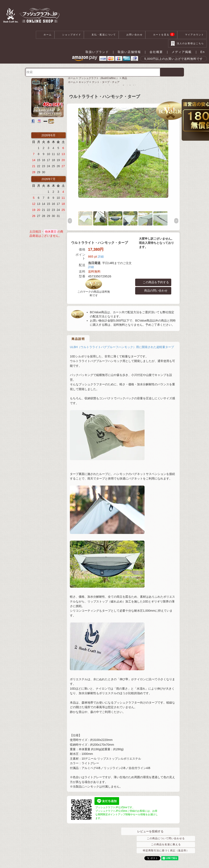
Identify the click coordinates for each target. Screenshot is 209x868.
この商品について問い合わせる (166, 838)
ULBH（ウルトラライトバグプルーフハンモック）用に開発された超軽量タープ (122, 343)
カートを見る (161, 35)
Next (176, 221)
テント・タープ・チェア (106, 82)
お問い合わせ (132, 35)
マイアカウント (192, 35)
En (203, 52)
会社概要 (156, 52)
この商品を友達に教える (166, 844)
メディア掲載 (182, 52)
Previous (70, 221)
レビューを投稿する (150, 831)
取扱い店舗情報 (129, 52)
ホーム (45, 35)
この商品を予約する (153, 282)
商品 (125, 78)
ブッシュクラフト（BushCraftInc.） (99, 78)
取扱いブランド (97, 52)
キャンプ (84, 82)
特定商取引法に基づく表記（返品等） (166, 850)
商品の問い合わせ (153, 291)
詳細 (101, 257)
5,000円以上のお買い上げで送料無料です (174, 59)
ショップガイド (69, 35)
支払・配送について (101, 35)
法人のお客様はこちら (187, 44)
